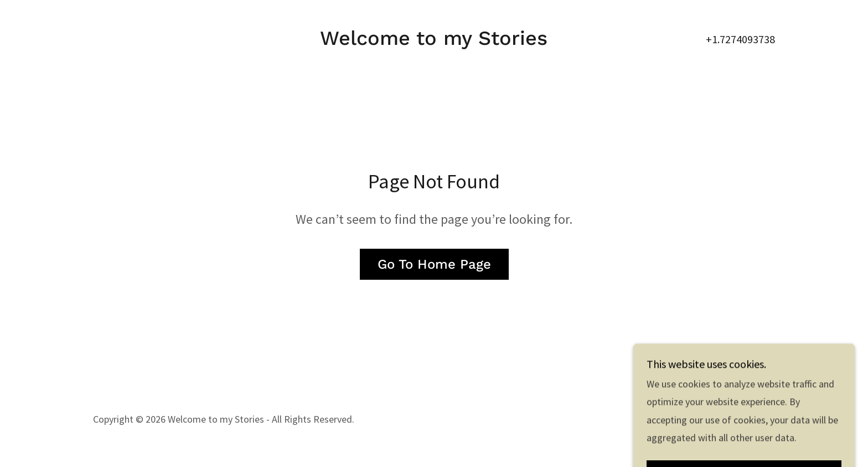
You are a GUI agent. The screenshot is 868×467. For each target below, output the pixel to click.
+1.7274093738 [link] (740, 39)
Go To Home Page (434, 264)
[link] (434, 41)
